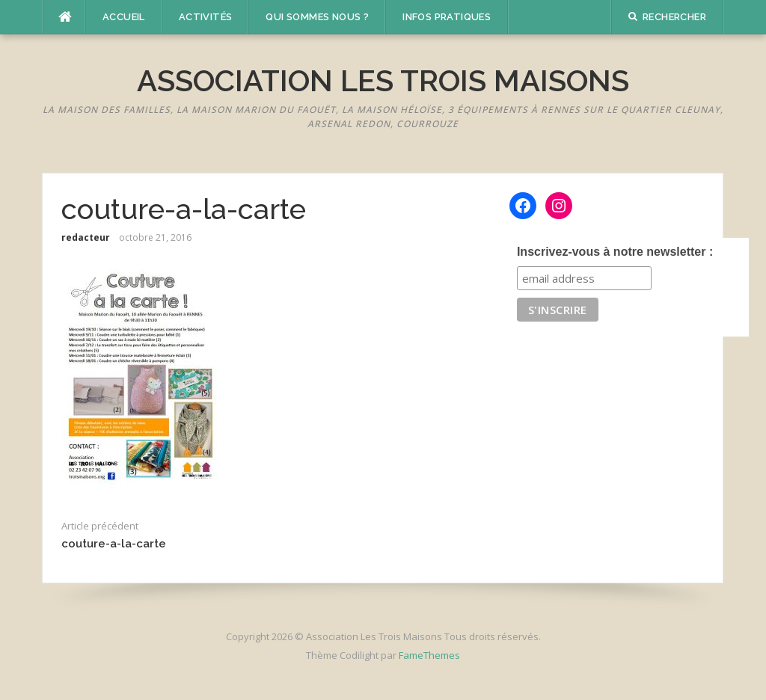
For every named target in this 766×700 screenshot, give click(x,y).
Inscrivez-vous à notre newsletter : (615, 252)
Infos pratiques (447, 17)
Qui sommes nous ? (317, 17)
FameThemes (429, 655)
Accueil (124, 17)
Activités (206, 17)
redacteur (86, 237)
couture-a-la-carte (114, 544)
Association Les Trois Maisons (383, 80)
